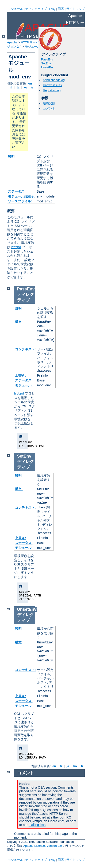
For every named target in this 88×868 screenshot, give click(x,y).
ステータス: (17, 191)
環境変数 (49, 103)
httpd (16, 247)
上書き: (21, 375)
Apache (12, 42)
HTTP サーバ (30, 42)
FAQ (52, 9)
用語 (61, 9)
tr (33, 87)
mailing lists (37, 825)
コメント (49, 108)
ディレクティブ (36, 9)
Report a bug (52, 90)
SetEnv (46, 63)
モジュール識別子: (22, 196)
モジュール (15, 9)
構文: (19, 322)
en (30, 83)
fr (12, 87)
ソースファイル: (20, 201)
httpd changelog (54, 80)
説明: (12, 157)
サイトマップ (76, 9)
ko (25, 87)
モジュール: (24, 385)
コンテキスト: (25, 349)
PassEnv (47, 59)
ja (18, 87)
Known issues (52, 85)
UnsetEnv (48, 67)
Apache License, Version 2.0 (43, 846)
